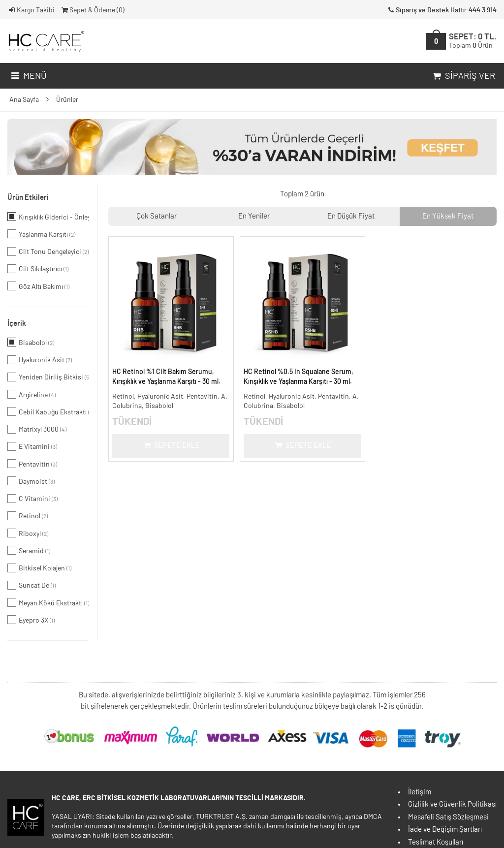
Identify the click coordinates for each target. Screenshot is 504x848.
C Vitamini (32, 499)
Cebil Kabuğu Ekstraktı (48, 411)
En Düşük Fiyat (351, 216)
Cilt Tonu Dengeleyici (48, 251)
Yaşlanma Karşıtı (41, 234)
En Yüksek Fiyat (448, 216)
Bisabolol (31, 342)
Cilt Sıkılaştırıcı (38, 269)
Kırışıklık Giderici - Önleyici (48, 217)
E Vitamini (32, 446)
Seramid (29, 550)
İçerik (17, 324)
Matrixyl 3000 (37, 429)
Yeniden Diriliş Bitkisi (48, 377)
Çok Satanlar (157, 216)
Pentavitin (32, 464)
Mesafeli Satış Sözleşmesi (448, 817)
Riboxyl (28, 533)
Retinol (28, 516)
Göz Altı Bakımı (38, 286)
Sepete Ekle (171, 446)
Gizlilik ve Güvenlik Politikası (452, 804)
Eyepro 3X (31, 620)
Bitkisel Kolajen (39, 568)
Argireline (31, 394)
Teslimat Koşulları (436, 842)
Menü (28, 76)
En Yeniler (254, 216)
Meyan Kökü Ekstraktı (48, 602)
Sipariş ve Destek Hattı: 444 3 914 (441, 10)
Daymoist (31, 481)
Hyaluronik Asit (40, 360)
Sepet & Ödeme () (92, 10)
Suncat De (31, 585)
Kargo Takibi (31, 10)
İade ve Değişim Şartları (445, 830)
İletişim (420, 792)
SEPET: (473, 41)
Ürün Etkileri (28, 198)
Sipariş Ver (463, 76)
